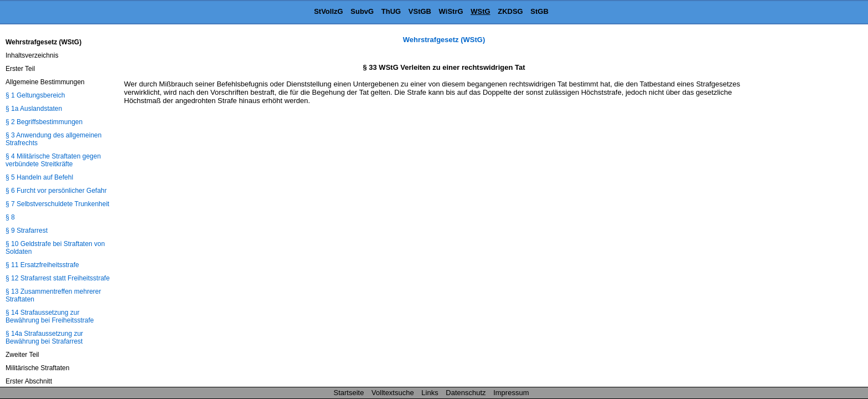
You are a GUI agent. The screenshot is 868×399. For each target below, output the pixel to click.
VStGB (420, 11)
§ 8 (10, 217)
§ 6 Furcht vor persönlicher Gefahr (56, 191)
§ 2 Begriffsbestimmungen (44, 122)
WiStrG (451, 11)
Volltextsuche (393, 393)
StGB (539, 11)
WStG (480, 11)
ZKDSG (510, 11)
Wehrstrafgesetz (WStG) (444, 40)
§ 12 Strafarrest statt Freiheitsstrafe (58, 278)
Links (430, 393)
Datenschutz (466, 393)
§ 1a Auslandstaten (34, 109)
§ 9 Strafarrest (27, 231)
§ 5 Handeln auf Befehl (39, 177)
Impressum (511, 393)
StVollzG (328, 11)
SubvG (362, 11)
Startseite (349, 393)
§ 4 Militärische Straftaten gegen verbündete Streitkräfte (53, 160)
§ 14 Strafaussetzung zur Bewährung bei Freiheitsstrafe (50, 316)
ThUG (391, 11)
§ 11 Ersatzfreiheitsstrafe (42, 265)
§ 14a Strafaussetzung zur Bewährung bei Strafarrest (44, 337)
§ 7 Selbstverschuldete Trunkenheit (57, 204)
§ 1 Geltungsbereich (35, 95)
